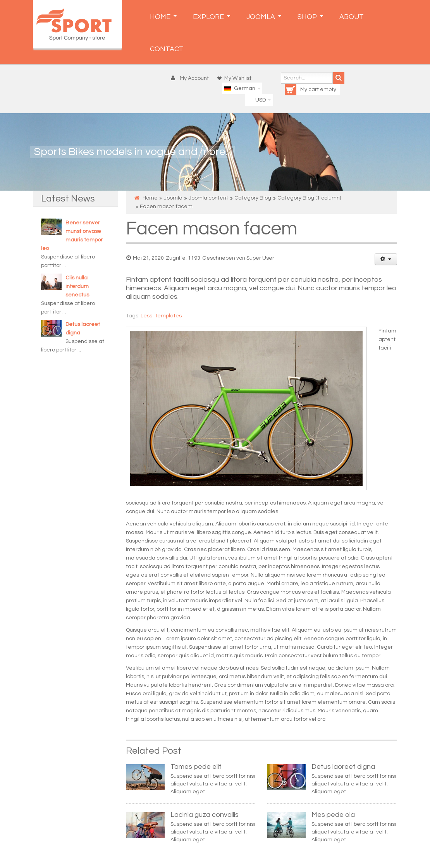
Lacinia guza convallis (205, 815)
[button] (192, 78)
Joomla (173, 198)
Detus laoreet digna (343, 767)
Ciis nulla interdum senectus (77, 286)
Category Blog (253, 198)
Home (150, 198)
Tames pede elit (196, 767)
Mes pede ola (333, 815)
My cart (302, 90)
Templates (168, 316)
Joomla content (208, 198)
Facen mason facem (212, 229)
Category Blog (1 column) (309, 198)
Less (146, 316)
